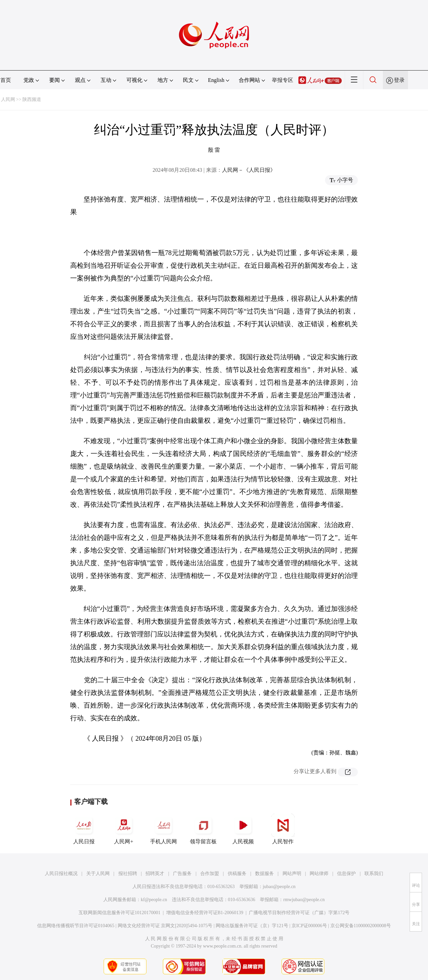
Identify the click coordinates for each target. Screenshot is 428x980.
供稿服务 (237, 874)
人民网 (8, 99)
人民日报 (84, 829)
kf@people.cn (154, 900)
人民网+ (124, 829)
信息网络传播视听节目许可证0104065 (76, 926)
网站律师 (319, 874)
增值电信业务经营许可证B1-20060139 (205, 913)
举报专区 (283, 80)
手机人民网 (164, 829)
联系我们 (374, 874)
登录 (399, 80)
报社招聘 (128, 874)
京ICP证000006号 (309, 926)
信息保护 (346, 874)
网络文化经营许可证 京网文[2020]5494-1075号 (165, 926)
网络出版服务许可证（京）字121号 (252, 926)
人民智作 (283, 829)
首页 (6, 80)
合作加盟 (210, 874)
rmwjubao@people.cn (304, 900)
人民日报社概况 (61, 874)
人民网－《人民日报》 (249, 170)
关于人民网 (98, 874)
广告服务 (182, 874)
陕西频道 (32, 99)
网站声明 (292, 874)
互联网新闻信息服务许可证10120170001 (120, 913)
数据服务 (264, 874)
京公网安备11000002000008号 (361, 926)
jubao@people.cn (279, 887)
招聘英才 (155, 874)
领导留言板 (203, 829)
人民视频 (243, 829)
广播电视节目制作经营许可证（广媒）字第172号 (299, 913)
